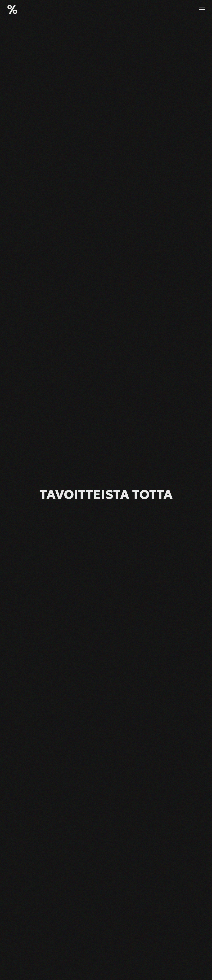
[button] (202, 9)
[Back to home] (12, 9)
